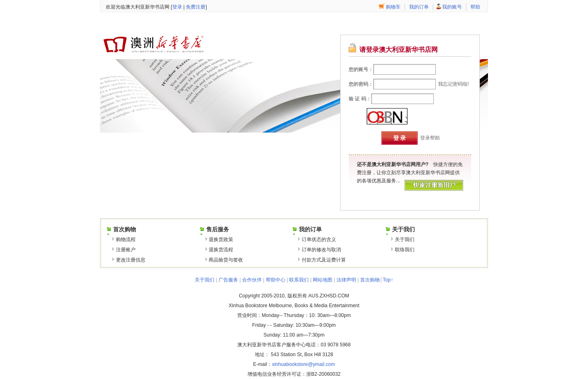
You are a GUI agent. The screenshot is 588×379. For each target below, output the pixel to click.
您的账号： (361, 69)
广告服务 (228, 280)
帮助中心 (276, 280)
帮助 (475, 7)
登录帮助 (430, 138)
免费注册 (196, 7)
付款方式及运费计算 (324, 260)
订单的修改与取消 (321, 250)
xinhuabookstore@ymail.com (303, 364)
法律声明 (346, 280)
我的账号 (452, 7)
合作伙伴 (252, 280)
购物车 (393, 7)
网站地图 (323, 280)
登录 (177, 7)
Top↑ (388, 280)
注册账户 (126, 250)
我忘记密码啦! (453, 84)
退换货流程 (221, 250)
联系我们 (299, 280)
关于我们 (405, 239)
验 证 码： (360, 99)
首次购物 (370, 280)
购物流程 (126, 239)
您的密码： (361, 84)
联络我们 (405, 250)
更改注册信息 (131, 260)
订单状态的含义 (319, 239)
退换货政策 (221, 239)
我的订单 (419, 7)
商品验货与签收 (226, 260)
